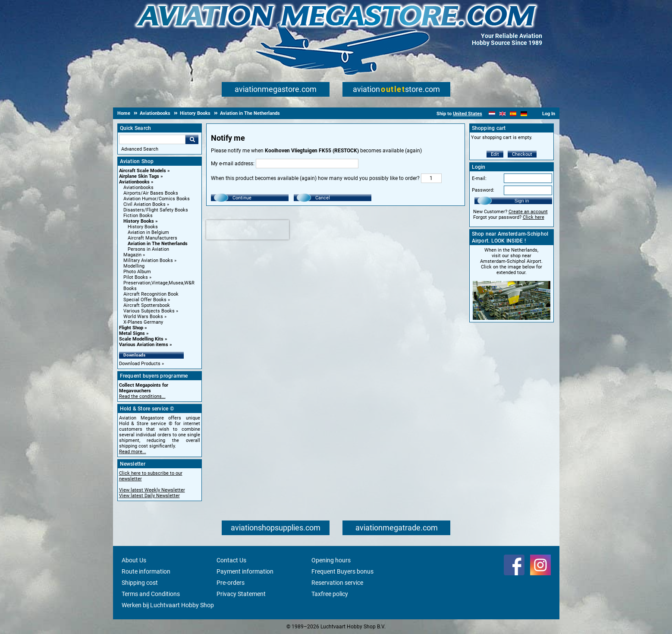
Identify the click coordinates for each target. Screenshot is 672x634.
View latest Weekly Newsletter (152, 490)
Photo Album (137, 272)
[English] (503, 114)
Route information (146, 571)
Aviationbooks (134, 182)
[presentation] (248, 230)
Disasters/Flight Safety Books (156, 210)
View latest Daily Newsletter (149, 496)
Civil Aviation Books (144, 204)
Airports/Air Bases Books (151, 193)
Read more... (133, 452)
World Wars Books (143, 317)
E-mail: (479, 178)
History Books (139, 221)
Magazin (132, 255)
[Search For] (152, 139)
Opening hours (331, 560)
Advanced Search (140, 149)
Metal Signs (132, 333)
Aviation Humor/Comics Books (157, 199)
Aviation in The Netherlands (158, 244)
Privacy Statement (241, 594)
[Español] (513, 114)
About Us (134, 560)
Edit (495, 154)
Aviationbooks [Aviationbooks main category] (138, 188)
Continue (242, 198)
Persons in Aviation (148, 249)
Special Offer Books (145, 300)
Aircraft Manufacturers (152, 238)
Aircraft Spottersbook (147, 305)
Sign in (522, 201)
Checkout (522, 154)
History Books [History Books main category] (143, 227)
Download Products (140, 364)
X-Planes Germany (143, 322)
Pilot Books (136, 277)
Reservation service (337, 583)
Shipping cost (140, 583)
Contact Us (231, 560)
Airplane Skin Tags (139, 176)
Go (192, 139)
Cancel (323, 198)
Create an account (528, 212)
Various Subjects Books (149, 311)
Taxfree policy (330, 594)
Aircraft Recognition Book (151, 294)
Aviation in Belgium (148, 232)
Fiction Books (138, 216)
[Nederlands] (492, 114)
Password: (483, 190)
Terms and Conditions (151, 594)
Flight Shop (131, 328)
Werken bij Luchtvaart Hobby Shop (168, 605)
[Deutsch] (524, 114)
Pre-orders (231, 583)
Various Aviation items (144, 345)
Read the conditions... (142, 396)
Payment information (245, 571)
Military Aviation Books (148, 260)
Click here (534, 217)
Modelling (134, 266)
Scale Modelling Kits (141, 339)
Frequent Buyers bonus (342, 571)
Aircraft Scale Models (143, 171)
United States (468, 114)
